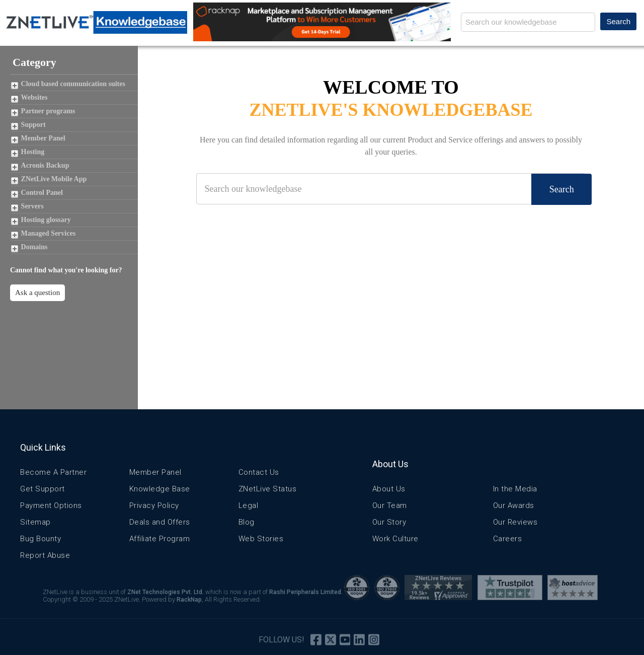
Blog (247, 522)
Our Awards (514, 505)
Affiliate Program (160, 539)
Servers (32, 206)
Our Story (389, 522)
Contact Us (259, 472)
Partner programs (48, 111)
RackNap (189, 600)
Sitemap (35, 522)
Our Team (390, 505)
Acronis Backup (45, 165)
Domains (34, 247)
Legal (249, 505)
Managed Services (48, 233)
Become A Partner (53, 472)
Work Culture (395, 539)
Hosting (33, 152)
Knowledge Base (160, 489)
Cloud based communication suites (73, 84)
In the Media (515, 489)
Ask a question (37, 293)
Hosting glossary (46, 220)
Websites (34, 97)
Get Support (43, 489)
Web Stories (261, 539)
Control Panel (42, 193)
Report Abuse (45, 555)
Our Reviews (515, 522)
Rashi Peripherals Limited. (306, 592)
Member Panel (43, 138)
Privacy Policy (154, 505)
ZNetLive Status (268, 489)
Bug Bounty (41, 539)
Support (33, 125)
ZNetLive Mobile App (54, 179)
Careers (508, 539)
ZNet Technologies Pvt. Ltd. (166, 592)
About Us (389, 489)
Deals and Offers (160, 522)
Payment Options (51, 505)
